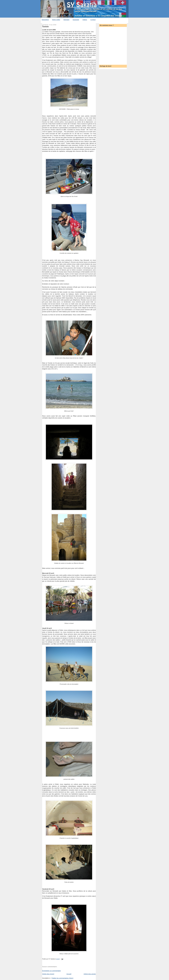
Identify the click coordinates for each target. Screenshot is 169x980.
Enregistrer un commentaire (51, 971)
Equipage (76, 20)
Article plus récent (48, 974)
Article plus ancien (90, 974)
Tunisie (45, 27)
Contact (93, 20)
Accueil (69, 974)
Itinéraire (66, 20)
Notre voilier (56, 20)
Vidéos (85, 20)
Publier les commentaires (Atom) (62, 978)
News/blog (45, 20)
